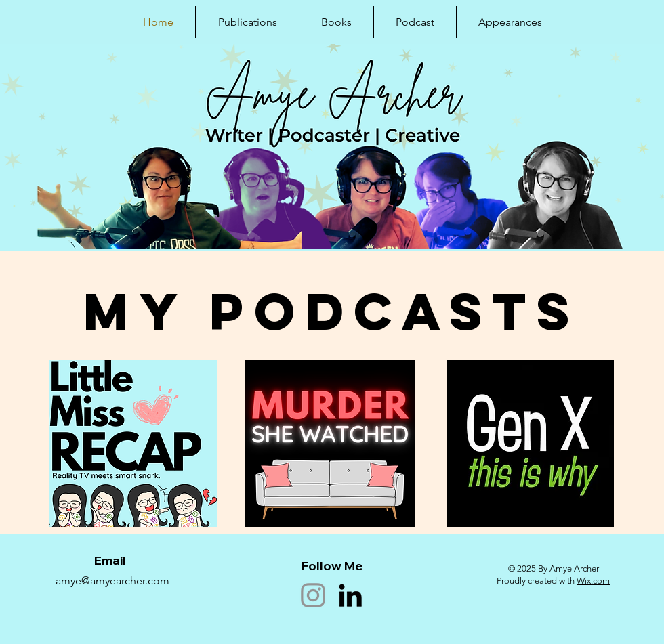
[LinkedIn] (350, 595)
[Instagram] (313, 595)
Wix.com (593, 581)
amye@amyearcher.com (112, 581)
